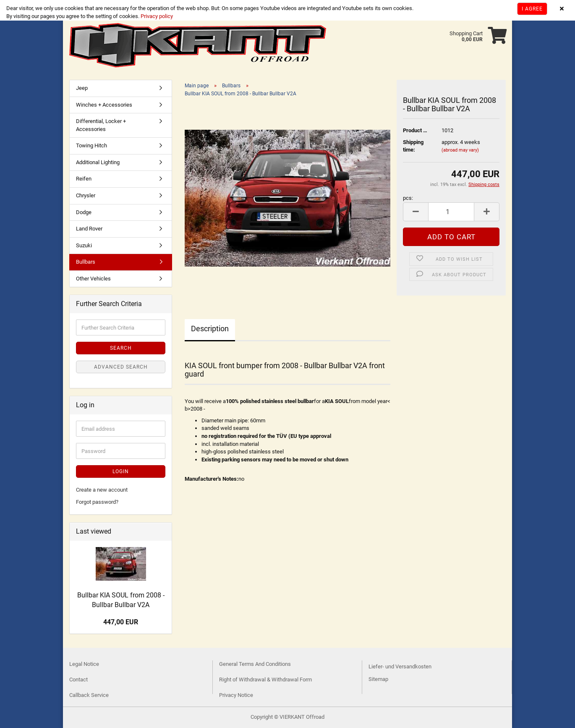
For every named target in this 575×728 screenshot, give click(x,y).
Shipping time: (413, 146)
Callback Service (89, 695)
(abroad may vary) (460, 150)
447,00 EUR (121, 622)
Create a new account (102, 490)
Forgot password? (97, 502)
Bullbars (86, 262)
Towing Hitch (91, 145)
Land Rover (89, 229)
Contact (78, 680)
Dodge (84, 212)
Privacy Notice (236, 695)
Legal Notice (84, 664)
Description (210, 329)
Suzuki (84, 245)
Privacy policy (156, 16)
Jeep (82, 88)
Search (121, 348)
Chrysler (86, 195)
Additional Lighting (98, 162)
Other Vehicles (93, 279)
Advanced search (121, 367)
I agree (532, 9)
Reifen (84, 179)
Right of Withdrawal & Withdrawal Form (265, 680)
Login (121, 471)
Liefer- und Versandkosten (400, 666)
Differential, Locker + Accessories (101, 125)
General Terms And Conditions (255, 664)
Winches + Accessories (104, 105)
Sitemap (378, 679)
